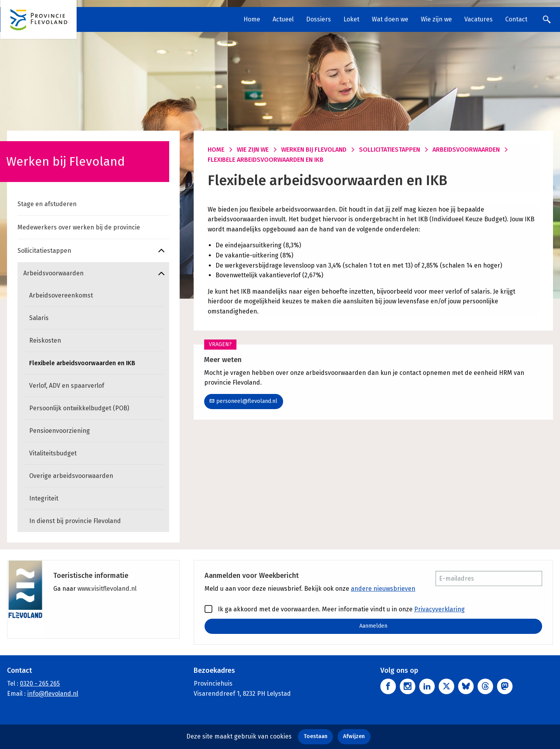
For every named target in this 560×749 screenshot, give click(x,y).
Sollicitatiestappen (44, 251)
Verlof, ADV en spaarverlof (67, 386)
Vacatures (479, 19)
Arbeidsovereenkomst (61, 295)
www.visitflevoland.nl (107, 589)
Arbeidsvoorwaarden (53, 273)
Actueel (283, 19)
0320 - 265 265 (40, 683)
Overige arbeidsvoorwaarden (71, 476)
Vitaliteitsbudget (53, 453)
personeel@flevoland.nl (243, 401)
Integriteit (44, 498)
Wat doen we (390, 19)
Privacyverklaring (439, 609)
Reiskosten (45, 340)
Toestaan (316, 736)
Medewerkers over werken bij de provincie (79, 227)
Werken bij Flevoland (314, 150)
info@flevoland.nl (53, 694)
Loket (351, 19)
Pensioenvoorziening (59, 431)
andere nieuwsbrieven (383, 589)
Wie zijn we (436, 19)
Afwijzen (354, 736)
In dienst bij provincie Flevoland (75, 521)
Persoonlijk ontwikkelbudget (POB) (79, 408)
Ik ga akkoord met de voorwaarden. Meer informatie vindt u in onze (335, 609)
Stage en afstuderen (47, 204)
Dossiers (318, 19)
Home (252, 19)
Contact (516, 19)
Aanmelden (373, 626)
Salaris (39, 318)
